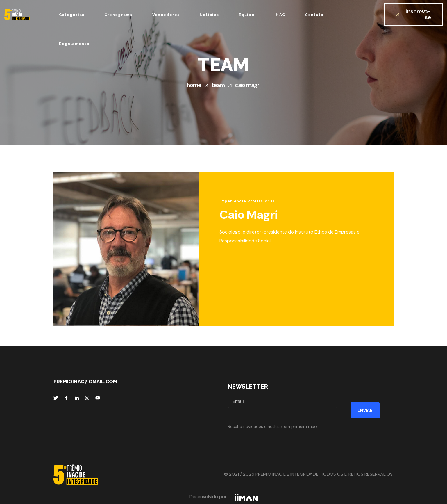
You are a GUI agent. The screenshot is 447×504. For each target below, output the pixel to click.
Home (194, 85)
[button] (413, 15)
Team (218, 85)
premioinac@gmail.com (85, 382)
